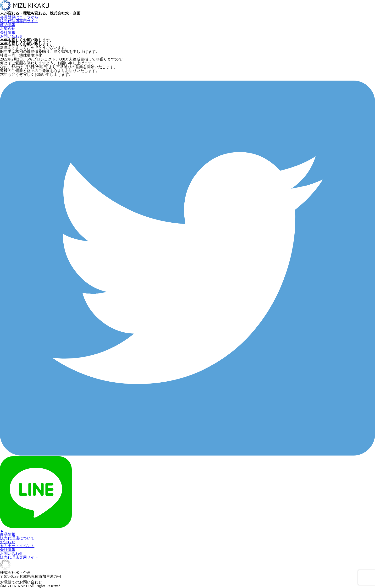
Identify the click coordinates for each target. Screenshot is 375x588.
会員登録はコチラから (19, 17)
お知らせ (8, 29)
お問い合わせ (11, 36)
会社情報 (8, 32)
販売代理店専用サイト (19, 21)
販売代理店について (17, 538)
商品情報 (8, 25)
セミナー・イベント (17, 546)
